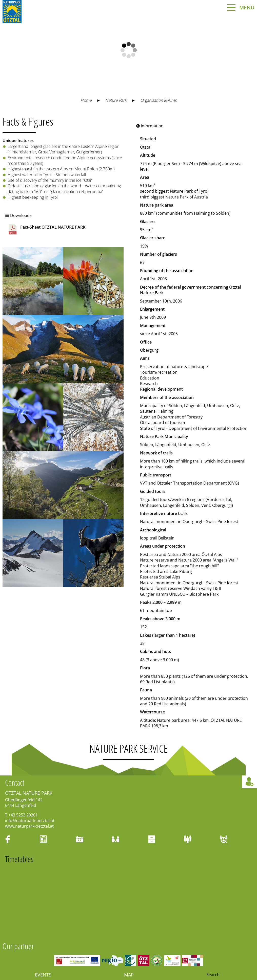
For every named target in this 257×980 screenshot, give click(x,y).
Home (86, 100)
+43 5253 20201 (23, 815)
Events (43, 975)
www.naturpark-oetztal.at (29, 826)
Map (129, 975)
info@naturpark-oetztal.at (30, 821)
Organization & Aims (158, 100)
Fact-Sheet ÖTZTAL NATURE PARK (46, 229)
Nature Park (116, 100)
